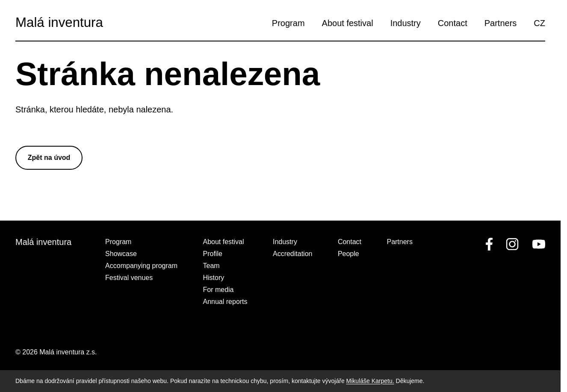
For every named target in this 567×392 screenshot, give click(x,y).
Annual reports (225, 302)
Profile (212, 254)
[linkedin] (512, 244)
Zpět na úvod (49, 158)
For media (218, 290)
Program (288, 23)
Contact (453, 23)
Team (211, 266)
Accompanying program (141, 266)
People (348, 254)
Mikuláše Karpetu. (370, 381)
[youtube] (537, 244)
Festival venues (129, 278)
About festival (348, 23)
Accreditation (293, 254)
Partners (501, 23)
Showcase (121, 254)
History (213, 278)
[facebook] (489, 244)
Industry (406, 23)
